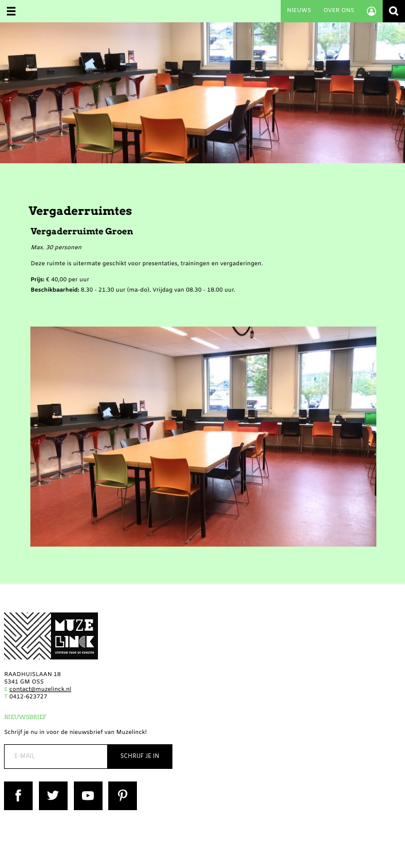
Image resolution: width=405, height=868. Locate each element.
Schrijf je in (140, 757)
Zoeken (394, 11)
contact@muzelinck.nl (40, 690)
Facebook (18, 785)
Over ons (339, 11)
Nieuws (299, 11)
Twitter (49, 785)
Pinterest (121, 785)
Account (371, 11)
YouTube (86, 785)
